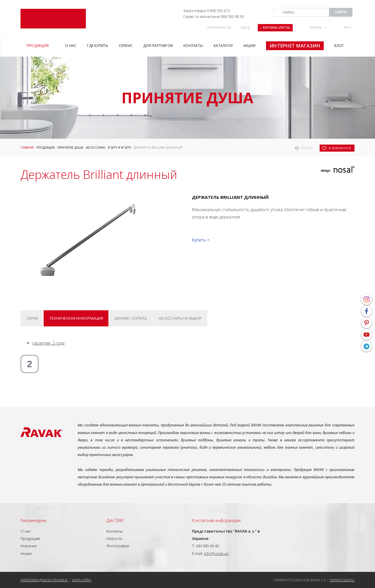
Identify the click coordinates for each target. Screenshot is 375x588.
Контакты (114, 531)
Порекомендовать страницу (44, 580)
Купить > (201, 240)
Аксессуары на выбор (180, 318)
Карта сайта (82, 580)
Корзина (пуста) (275, 28)
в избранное (340, 148)
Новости (114, 538)
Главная (27, 148)
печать (307, 148)
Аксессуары (96, 148)
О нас (26, 531)
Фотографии (118, 546)
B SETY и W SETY (119, 148)
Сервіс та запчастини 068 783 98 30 (213, 17)
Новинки (29, 546)
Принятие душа (70, 148)
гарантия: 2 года (48, 343)
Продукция (46, 148)
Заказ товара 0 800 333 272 (207, 11)
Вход (246, 28)
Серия (32, 318)
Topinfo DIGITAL (342, 580)
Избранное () (219, 28)
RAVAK (53, 19)
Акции (26, 553)
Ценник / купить (131, 318)
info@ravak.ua (216, 553)
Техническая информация (76, 318)
